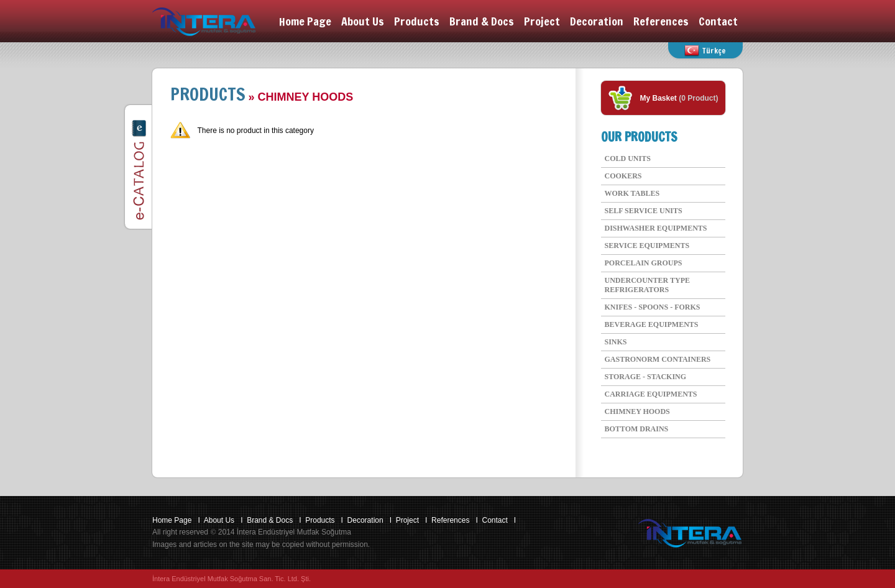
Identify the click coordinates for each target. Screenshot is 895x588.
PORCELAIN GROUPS (644, 263)
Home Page (305, 21)
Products (417, 21)
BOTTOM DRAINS (637, 429)
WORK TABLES (632, 193)
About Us (363, 21)
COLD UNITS (628, 158)
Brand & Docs (482, 21)
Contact (718, 21)
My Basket (660, 98)
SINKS (616, 342)
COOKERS (623, 176)
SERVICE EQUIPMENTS (647, 246)
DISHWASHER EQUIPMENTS (656, 228)
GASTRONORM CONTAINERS (658, 359)
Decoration (597, 21)
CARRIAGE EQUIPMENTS (651, 394)
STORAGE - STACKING (646, 377)
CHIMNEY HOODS (637, 411)
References (661, 21)
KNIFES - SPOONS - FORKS (653, 307)
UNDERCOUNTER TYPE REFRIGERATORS (647, 285)
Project (542, 21)
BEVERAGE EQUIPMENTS (652, 324)
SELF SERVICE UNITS (644, 211)
